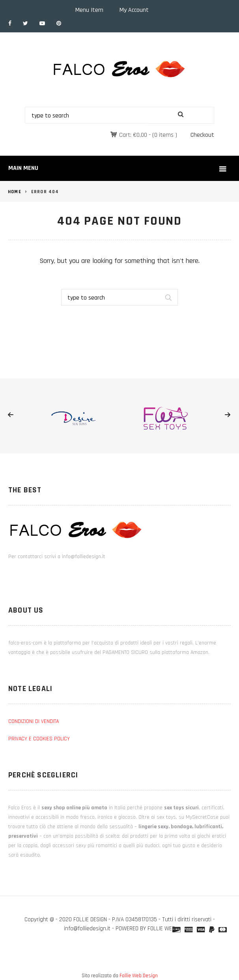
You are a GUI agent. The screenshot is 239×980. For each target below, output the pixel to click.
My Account (134, 10)
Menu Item (89, 10)
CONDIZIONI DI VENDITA (34, 721)
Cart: (133, 135)
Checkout (202, 135)
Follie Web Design (139, 976)
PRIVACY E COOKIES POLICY (39, 739)
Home (15, 192)
